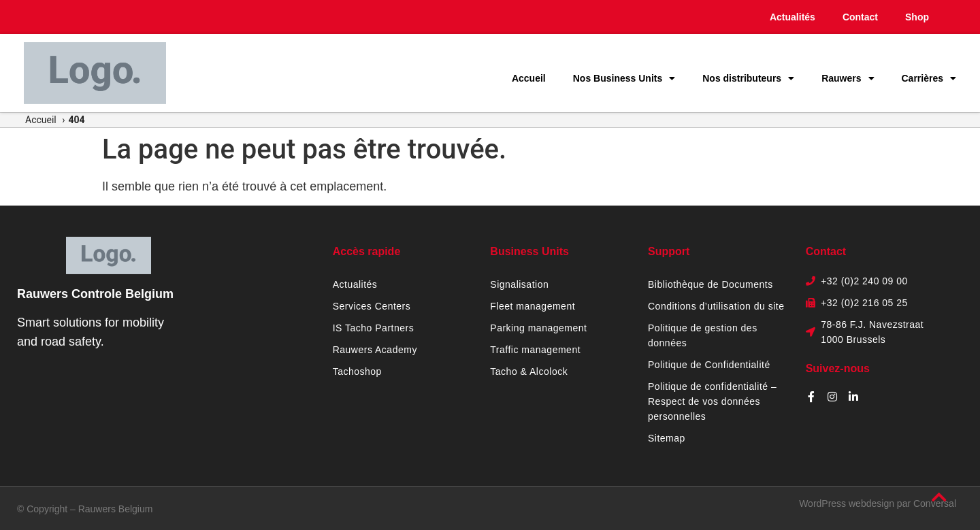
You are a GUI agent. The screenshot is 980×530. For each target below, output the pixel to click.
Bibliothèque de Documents (710, 284)
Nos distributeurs (748, 78)
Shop (917, 17)
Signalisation (519, 284)
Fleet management (533, 306)
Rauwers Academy (375, 350)
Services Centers (372, 306)
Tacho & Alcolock (529, 371)
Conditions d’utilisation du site (716, 306)
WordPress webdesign (847, 503)
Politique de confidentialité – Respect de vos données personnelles (712, 401)
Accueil (529, 78)
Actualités (793, 17)
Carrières (929, 78)
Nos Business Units (624, 78)
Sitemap (667, 438)
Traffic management (535, 350)
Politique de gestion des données (703, 335)
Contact (860, 17)
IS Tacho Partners (374, 328)
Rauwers (848, 78)
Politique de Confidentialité (709, 365)
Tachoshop (357, 371)
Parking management (538, 328)
